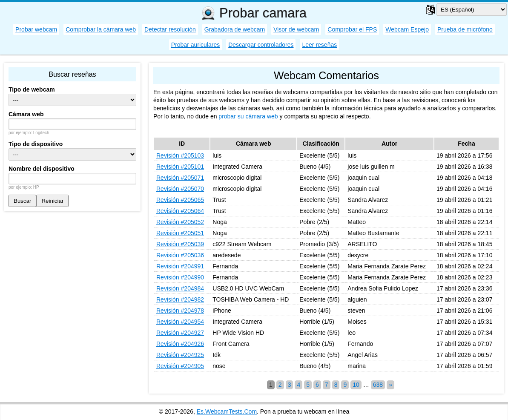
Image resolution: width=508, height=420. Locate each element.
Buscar (22, 201)
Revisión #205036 (180, 255)
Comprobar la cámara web (101, 29)
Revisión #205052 (180, 222)
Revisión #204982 (180, 299)
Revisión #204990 (180, 277)
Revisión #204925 (180, 355)
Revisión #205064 (180, 211)
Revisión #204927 (180, 333)
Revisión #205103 (180, 155)
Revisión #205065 (180, 200)
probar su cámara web (248, 116)
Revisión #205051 (180, 233)
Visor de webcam (296, 29)
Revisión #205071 (180, 178)
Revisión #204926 (180, 344)
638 (378, 385)
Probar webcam (36, 29)
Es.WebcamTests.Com (227, 411)
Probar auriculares (195, 45)
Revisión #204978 (180, 311)
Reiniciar (52, 201)
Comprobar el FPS (352, 29)
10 (356, 385)
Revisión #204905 (180, 366)
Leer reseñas (319, 45)
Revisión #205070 (180, 189)
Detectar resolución (170, 29)
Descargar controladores (261, 45)
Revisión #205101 (180, 167)
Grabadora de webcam (235, 29)
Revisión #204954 (180, 322)
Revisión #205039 (180, 244)
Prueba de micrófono (465, 29)
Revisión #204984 (180, 288)
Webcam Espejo (407, 29)
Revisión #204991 (180, 266)
